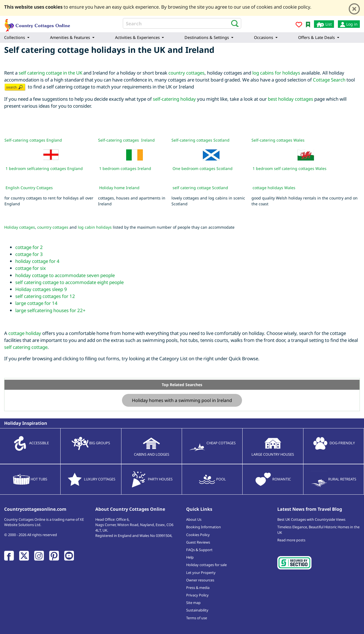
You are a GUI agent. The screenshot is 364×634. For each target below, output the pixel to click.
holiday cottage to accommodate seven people (65, 275)
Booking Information (204, 527)
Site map (193, 603)
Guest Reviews (198, 542)
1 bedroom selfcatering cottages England (44, 168)
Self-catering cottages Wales (278, 140)
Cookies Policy (198, 535)
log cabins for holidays (276, 73)
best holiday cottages (291, 99)
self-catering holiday (174, 99)
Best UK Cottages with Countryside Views (311, 519)
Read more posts (291, 540)
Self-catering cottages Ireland (126, 140)
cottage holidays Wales (274, 188)
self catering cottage (26, 347)
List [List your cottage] (324, 24)
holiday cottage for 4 (37, 261)
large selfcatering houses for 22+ (50, 310)
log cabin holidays (95, 227)
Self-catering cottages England (33, 140)
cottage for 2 (29, 247)
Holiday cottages (20, 227)
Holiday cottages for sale (206, 565)
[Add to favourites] (299, 25)
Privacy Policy (197, 595)
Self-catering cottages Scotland (200, 140)
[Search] (182, 23)
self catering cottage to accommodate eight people (69, 282)
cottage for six (31, 268)
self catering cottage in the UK (50, 73)
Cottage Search (329, 80)
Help (190, 557)
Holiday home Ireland (119, 188)
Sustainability (197, 610)
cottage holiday (25, 333)
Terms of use (197, 618)
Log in (349, 24)
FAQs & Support (199, 550)
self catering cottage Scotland (200, 188)
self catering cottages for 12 (45, 296)
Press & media (198, 588)
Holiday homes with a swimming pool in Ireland (182, 400)
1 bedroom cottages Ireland (125, 168)
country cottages (186, 73)
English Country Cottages (29, 188)
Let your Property (201, 573)
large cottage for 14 (36, 303)
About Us (194, 519)
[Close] (354, 9)
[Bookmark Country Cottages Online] (308, 24)
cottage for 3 (29, 254)
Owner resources (200, 580)
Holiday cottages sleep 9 (41, 289)
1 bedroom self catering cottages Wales (290, 168)
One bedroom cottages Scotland (203, 168)
